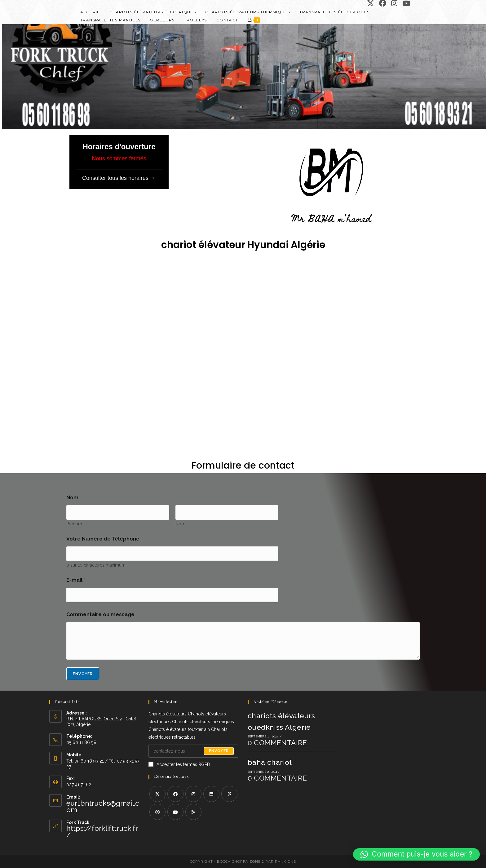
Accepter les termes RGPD (179, 764)
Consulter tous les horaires (115, 178)
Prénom (74, 524)
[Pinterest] (229, 794)
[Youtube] (175, 812)
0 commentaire (277, 743)
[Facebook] (175, 794)
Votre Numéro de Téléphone (103, 539)
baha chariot (270, 762)
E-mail (76, 580)
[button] (416, 854)
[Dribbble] (157, 812)
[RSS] (193, 812)
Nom (180, 524)
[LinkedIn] (211, 794)
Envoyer (83, 674)
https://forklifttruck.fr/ (102, 831)
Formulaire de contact (243, 465)
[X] (157, 794)
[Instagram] (193, 794)
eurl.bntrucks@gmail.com (103, 806)
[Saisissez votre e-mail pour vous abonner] (193, 751)
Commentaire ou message (100, 614)
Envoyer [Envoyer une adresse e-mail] (219, 751)
